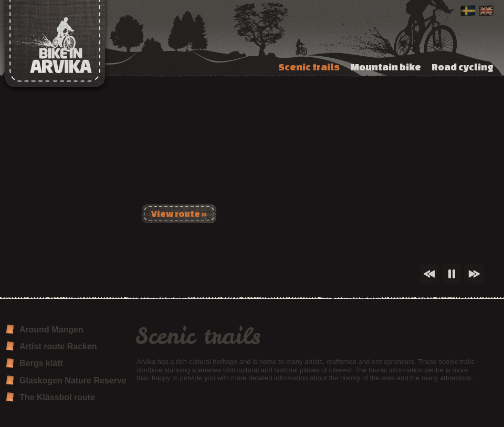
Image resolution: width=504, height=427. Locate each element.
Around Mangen (51, 330)
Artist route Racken (58, 346)
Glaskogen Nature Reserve (73, 381)
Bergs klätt (41, 363)
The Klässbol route (57, 397)
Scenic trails (309, 67)
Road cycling (463, 67)
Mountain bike (386, 67)
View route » (179, 213)
